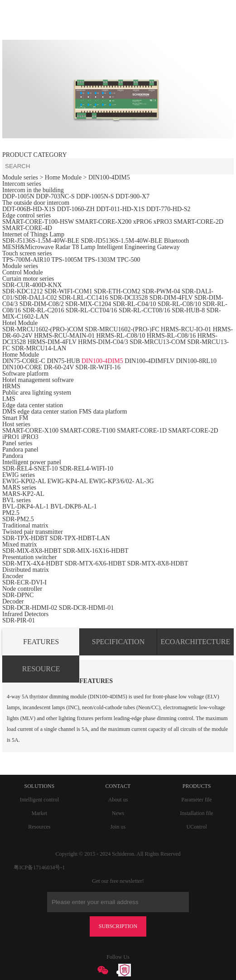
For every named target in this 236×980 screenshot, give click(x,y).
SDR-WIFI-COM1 (68, 291)
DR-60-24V (59, 367)
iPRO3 (30, 437)
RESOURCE (41, 669)
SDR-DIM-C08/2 (42, 304)
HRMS (11, 386)
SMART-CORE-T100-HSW (38, 222)
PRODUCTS (197, 786)
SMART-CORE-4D (27, 228)
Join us (118, 827)
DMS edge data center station (40, 412)
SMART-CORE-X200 (103, 222)
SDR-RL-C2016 (43, 310)
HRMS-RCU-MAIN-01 (65, 336)
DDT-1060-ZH (75, 209)
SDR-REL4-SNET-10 (30, 469)
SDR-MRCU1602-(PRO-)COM (43, 329)
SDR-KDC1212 (22, 291)
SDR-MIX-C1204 (89, 304)
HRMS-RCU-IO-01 (187, 329)
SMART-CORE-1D (142, 431)
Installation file (197, 813)
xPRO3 (162, 222)
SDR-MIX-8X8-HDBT (32, 551)
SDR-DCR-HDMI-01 (86, 608)
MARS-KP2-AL (23, 494)
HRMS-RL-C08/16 (171, 336)
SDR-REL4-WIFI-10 (86, 469)
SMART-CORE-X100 (30, 431)
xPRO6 (142, 222)
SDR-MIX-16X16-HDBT (96, 551)
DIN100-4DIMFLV (149, 361)
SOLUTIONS (39, 786)
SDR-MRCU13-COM (158, 342)
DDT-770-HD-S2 (168, 209)
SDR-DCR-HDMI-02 (30, 608)
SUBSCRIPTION (118, 926)
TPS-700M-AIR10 (26, 260)
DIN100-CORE (22, 367)
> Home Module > (64, 177)
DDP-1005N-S (95, 196)
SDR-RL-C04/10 (135, 304)
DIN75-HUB (63, 361)
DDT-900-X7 (132, 196)
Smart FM (15, 418)
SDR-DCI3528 (129, 298)
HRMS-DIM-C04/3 (103, 342)
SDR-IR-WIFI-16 (98, 367)
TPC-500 (128, 260)
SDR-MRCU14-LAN (39, 348)
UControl (196, 827)
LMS (9, 399)
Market (39, 813)
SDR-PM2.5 (18, 519)
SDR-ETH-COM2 (117, 291)
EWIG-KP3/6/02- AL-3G (122, 481)
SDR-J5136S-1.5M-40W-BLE (41, 241)
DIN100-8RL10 (196, 361)
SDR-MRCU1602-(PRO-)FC (122, 329)
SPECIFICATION (118, 642)
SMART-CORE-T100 (87, 431)
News (118, 813)
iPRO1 (11, 437)
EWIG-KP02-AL (24, 481)
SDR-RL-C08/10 (179, 304)
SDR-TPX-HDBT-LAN (79, 538)
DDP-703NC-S (55, 196)
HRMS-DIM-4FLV (52, 342)
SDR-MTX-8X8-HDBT (158, 563)
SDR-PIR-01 (19, 620)
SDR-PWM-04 (161, 291)
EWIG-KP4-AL (67, 481)
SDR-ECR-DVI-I (24, 582)
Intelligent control (39, 800)
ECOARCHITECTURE (195, 642)
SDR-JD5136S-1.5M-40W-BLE (121, 241)
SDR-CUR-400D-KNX (32, 285)
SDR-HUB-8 (188, 310)
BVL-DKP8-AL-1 (74, 506)
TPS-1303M (100, 260)
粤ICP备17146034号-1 (39, 867)
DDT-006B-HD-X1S (29, 209)
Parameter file (197, 800)
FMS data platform (103, 412)
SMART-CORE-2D (198, 222)
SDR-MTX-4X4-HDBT (33, 563)
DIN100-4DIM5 (109, 177)
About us (118, 800)
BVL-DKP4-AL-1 (26, 506)
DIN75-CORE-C (24, 361)
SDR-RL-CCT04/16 (92, 310)
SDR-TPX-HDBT (25, 538)
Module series (20, 177)
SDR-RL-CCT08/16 (144, 310)
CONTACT (118, 786)
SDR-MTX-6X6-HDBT (95, 563)
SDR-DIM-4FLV (171, 298)
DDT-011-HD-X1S (120, 209)
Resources (39, 827)
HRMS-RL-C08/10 (120, 336)
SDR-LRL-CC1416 (83, 298)
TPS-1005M (67, 260)
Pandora (13, 456)
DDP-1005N (18, 196)
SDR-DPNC (18, 595)
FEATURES (41, 642)
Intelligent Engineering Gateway (138, 247)
